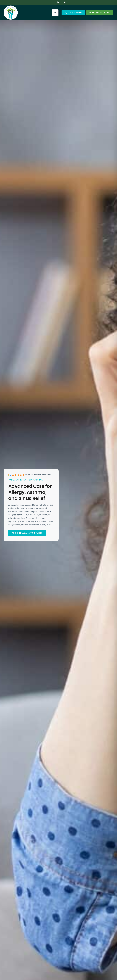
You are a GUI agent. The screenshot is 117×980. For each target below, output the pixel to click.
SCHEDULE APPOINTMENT (100, 13)
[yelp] (65, 2)
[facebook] (52, 2)
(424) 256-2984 (75, 13)
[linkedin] (58, 2)
